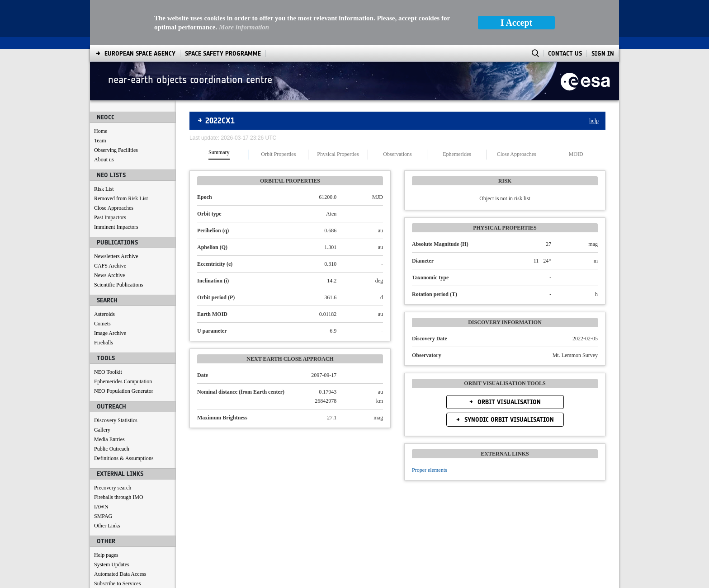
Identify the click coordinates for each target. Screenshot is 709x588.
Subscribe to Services (117, 583)
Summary (219, 153)
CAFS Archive (110, 266)
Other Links (107, 526)
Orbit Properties (278, 154)
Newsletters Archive (116, 256)
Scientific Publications (118, 285)
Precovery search (113, 488)
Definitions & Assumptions (124, 458)
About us (104, 160)
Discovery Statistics (116, 420)
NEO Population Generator (124, 391)
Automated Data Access (120, 574)
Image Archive (110, 333)
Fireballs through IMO (119, 497)
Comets (102, 324)
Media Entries (109, 439)
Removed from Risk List (121, 198)
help (594, 121)
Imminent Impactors (116, 227)
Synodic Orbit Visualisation (508, 420)
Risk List (104, 189)
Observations (397, 154)
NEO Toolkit (108, 372)
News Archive (109, 275)
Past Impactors (110, 217)
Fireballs (104, 343)
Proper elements (430, 470)
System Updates (112, 564)
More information (244, 27)
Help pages (106, 555)
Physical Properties (338, 154)
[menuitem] (140, 54)
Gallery (102, 430)
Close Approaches (114, 208)
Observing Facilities (116, 150)
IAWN (101, 507)
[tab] (219, 155)
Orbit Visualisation (508, 402)
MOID (576, 154)
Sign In (603, 54)
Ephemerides (457, 154)
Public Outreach (112, 449)
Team (100, 141)
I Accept (517, 23)
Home (101, 131)
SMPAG (103, 516)
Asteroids (104, 314)
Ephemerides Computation (123, 381)
